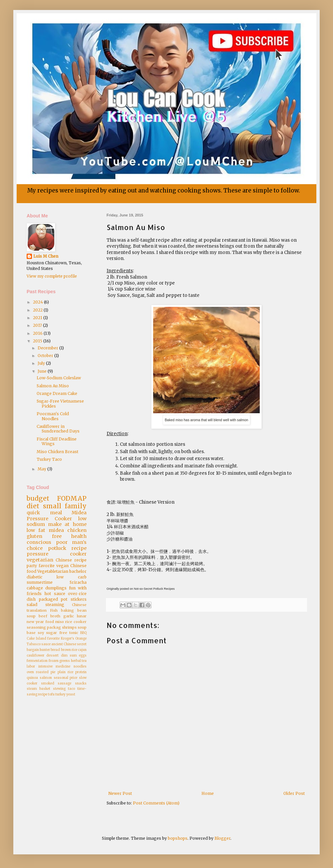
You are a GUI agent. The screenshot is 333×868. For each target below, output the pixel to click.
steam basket (38, 689)
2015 (38, 341)
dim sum (69, 656)
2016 (38, 333)
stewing (59, 689)
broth (55, 616)
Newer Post (120, 793)
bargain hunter (38, 650)
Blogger (222, 838)
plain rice (65, 672)
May (42, 469)
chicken (77, 530)
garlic (69, 616)
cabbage (35, 588)
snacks (81, 683)
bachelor (78, 571)
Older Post (294, 793)
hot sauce (55, 594)
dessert (52, 656)
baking (67, 610)
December (48, 348)
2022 (38, 310)
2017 (38, 325)
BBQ (83, 633)
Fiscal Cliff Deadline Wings (57, 441)
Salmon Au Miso (53, 386)
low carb (72, 577)
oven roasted (38, 672)
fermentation (37, 661)
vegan (62, 566)
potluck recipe (67, 548)
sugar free (56, 633)
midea (56, 530)
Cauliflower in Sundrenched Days (58, 429)
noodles (80, 667)
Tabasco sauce (39, 644)
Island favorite (48, 639)
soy (41, 633)
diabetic (34, 577)
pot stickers (74, 599)
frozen (54, 661)
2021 (38, 318)
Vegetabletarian (53, 571)
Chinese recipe (71, 560)
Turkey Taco (49, 459)
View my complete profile (52, 276)
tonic (74, 633)
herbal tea (79, 661)
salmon (46, 678)
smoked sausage (56, 683)
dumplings (56, 588)
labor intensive (40, 667)
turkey (60, 694)
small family (65, 506)
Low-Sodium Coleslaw (59, 378)
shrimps (69, 627)
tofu (51, 694)
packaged (48, 599)
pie (53, 672)
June (43, 371)
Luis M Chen (46, 256)
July (42, 363)
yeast (71, 694)
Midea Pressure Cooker (57, 516)
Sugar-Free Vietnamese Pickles (60, 403)
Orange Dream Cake (57, 393)
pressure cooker (57, 554)
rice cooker (76, 622)
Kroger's (68, 639)
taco (71, 689)
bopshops (178, 838)
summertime (40, 582)
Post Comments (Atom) (156, 803)
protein (81, 672)
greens (65, 661)
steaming (55, 605)
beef (43, 616)
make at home (67, 524)
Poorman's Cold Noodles (53, 416)
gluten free (44, 536)
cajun (82, 650)
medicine (63, 667)
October (46, 356)
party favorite (41, 566)
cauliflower (35, 656)
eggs (83, 656)
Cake (31, 639)
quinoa (32, 678)
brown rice (69, 650)
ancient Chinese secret (69, 644)
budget (38, 498)
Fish (54, 610)
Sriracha (78, 582)
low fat (36, 530)
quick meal (44, 513)
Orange (81, 639)
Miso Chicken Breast (57, 452)
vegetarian (40, 560)
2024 (38, 302)
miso (60, 622)
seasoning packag (44, 627)
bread (55, 650)
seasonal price (66, 678)
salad (32, 605)
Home (208, 793)
